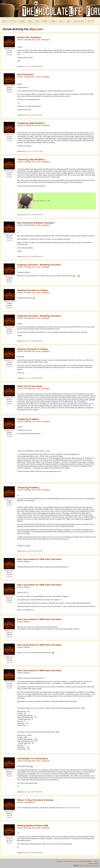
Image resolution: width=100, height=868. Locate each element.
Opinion (27, 562)
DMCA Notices (70, 861)
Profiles (45, 21)
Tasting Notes (29, 802)
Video (30, 21)
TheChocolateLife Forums (89, 866)
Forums (13, 21)
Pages (53, 21)
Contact (59, 861)
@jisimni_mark (9, 48)
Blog (37, 21)
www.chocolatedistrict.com (71, 808)
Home (5, 21)
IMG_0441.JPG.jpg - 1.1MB (42, 201)
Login (68, 21)
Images (22, 21)
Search (90, 21)
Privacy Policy (93, 863)
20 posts (9, 55)
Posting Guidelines (85, 861)
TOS (95, 861)
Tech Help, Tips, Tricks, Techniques (37, 40)
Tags (61, 21)
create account (79, 21)
